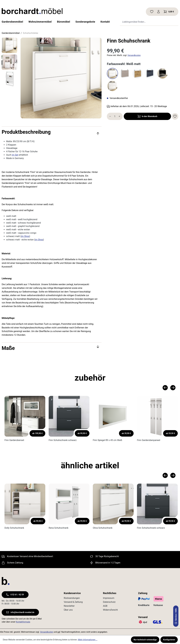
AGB (105, 606)
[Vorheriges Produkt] (165, 388)
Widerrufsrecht (110, 610)
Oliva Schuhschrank (103, 528)
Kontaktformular (23, 622)
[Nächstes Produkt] (173, 388)
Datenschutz (109, 602)
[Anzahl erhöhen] (120, 116)
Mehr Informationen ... (88, 640)
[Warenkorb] (169, 12)
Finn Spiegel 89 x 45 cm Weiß (108, 440)
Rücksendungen (72, 598)
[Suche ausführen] (173, 22)
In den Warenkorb (147, 116)
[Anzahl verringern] (109, 116)
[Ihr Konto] (158, 12)
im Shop (25, 236)
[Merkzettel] (152, 12)
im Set (15, 155)
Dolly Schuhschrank (14, 528)
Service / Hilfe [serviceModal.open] (176, 616)
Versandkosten (134, 55)
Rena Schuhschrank (58, 528)
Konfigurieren (169, 640)
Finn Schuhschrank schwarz (63, 440)
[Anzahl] (115, 116)
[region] (52, 78)
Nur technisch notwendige (145, 640)
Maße (50, 348)
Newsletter (69, 606)
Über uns (68, 610)
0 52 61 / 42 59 (15, 595)
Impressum (109, 598)
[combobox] (145, 22)
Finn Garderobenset (14, 440)
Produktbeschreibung (50, 132)
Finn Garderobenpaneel (149, 440)
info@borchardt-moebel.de (20, 612)
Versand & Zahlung (73, 602)
